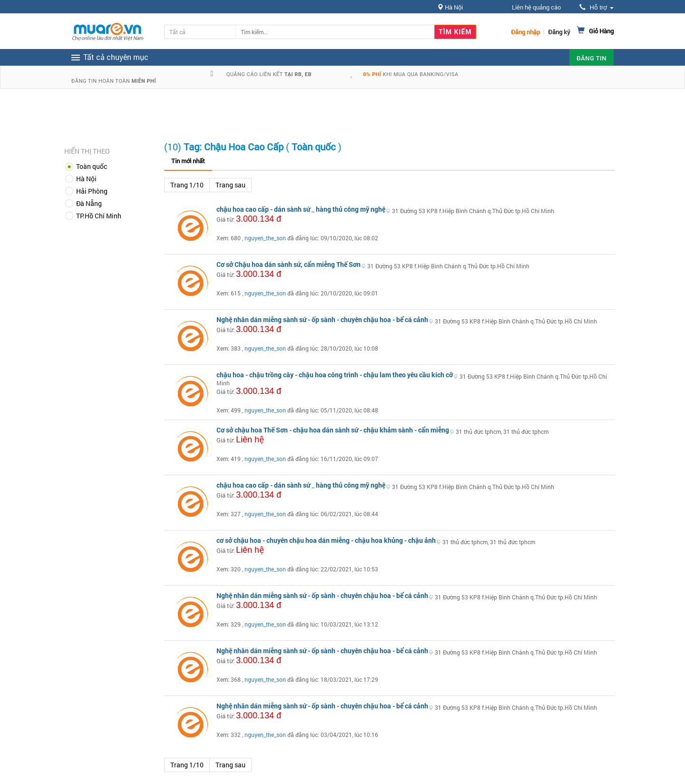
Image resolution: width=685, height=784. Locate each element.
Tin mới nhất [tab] (188, 161)
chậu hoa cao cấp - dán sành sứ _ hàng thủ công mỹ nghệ (301, 209)
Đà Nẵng (89, 203)
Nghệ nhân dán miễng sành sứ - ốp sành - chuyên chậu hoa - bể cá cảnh (322, 319)
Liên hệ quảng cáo (536, 7)
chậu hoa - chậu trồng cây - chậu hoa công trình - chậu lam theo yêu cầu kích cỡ (335, 375)
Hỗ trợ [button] (597, 7)
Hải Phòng (92, 191)
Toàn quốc (92, 166)
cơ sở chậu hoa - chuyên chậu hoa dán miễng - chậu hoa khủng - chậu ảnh (326, 540)
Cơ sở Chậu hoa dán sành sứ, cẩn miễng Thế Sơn (289, 264)
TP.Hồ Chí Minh (99, 216)
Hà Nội (86, 179)
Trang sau (230, 185)
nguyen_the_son (265, 238)
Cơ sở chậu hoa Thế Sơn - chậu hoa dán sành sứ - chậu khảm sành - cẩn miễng (333, 430)
